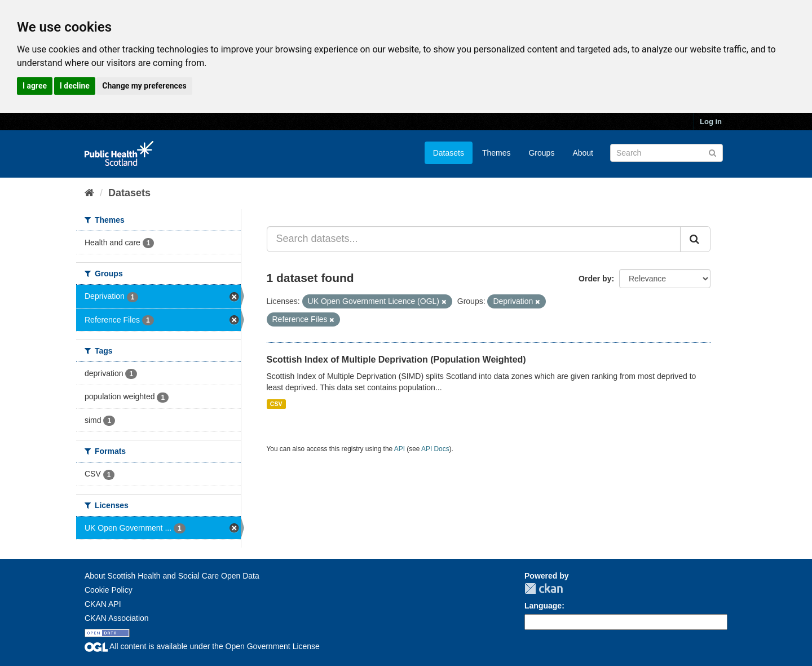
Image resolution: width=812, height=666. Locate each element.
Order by (595, 279)
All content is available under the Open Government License (202, 646)
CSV (276, 404)
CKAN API (103, 604)
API (400, 449)
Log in (711, 122)
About (583, 153)
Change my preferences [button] (144, 86)
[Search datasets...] (474, 239)
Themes (497, 153)
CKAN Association (117, 618)
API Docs (435, 449)
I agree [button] (35, 86)
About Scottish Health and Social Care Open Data (172, 576)
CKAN (544, 588)
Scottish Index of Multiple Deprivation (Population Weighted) (396, 360)
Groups (541, 153)
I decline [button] (75, 86)
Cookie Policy (109, 590)
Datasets (449, 153)
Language (543, 606)
